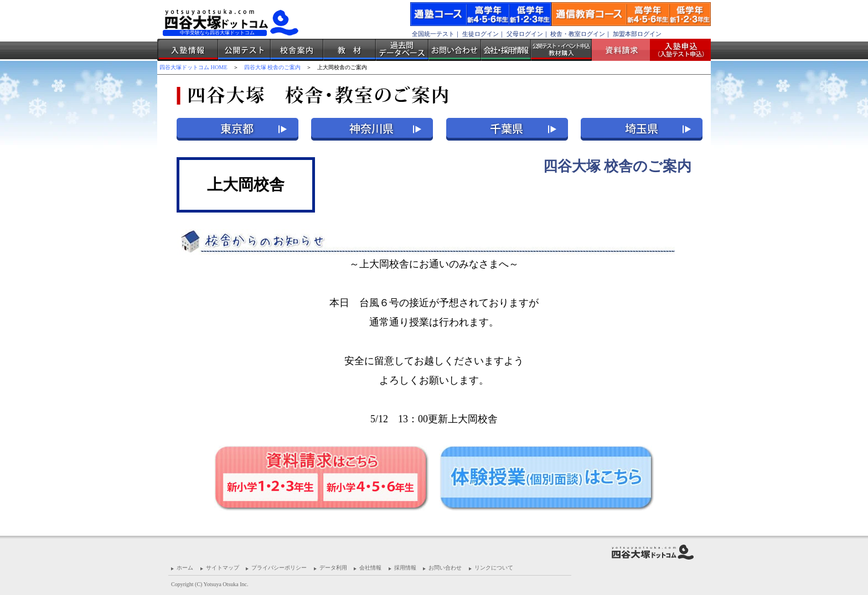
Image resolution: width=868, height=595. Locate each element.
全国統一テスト (433, 34)
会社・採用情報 (506, 50)
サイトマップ (223, 568)
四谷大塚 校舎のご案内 (273, 67)
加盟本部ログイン (637, 34)
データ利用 (333, 568)
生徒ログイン (480, 34)
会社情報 (370, 568)
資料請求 (625, 50)
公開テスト (244, 50)
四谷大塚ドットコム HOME (193, 67)
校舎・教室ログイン (578, 34)
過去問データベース (402, 50)
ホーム (185, 568)
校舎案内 (297, 50)
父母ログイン (525, 34)
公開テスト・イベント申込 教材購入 (561, 50)
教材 (350, 50)
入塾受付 (676, 50)
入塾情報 (188, 50)
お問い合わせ (455, 50)
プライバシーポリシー (279, 568)
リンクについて (494, 568)
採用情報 (405, 568)
